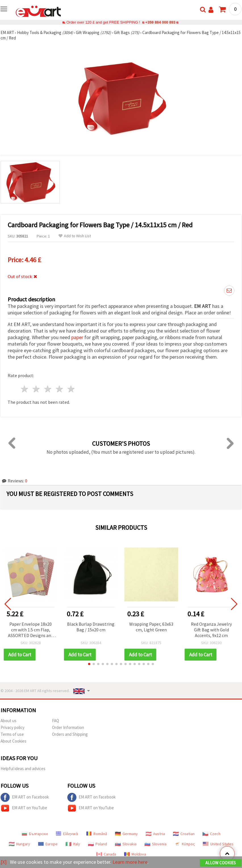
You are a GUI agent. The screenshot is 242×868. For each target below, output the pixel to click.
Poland (98, 844)
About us (9, 721)
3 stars (48, 389)
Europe (48, 844)
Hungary (19, 844)
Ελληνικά (67, 834)
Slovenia (156, 844)
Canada (106, 854)
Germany (126, 834)
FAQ (56, 721)
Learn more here (130, 862)
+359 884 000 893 (160, 22)
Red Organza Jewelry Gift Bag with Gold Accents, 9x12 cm (211, 630)
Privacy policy (12, 727)
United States (218, 844)
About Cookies (13, 741)
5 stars (71, 389)
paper (77, 337)
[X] (4, 862)
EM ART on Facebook (25, 797)
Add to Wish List (75, 236)
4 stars (60, 389)
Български (35, 834)
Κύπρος (185, 844)
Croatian (184, 834)
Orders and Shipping (70, 734)
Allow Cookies (221, 863)
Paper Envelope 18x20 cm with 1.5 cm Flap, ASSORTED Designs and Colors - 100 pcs (31, 630)
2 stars (36, 389)
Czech (211, 834)
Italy (73, 844)
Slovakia (126, 844)
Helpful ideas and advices (23, 769)
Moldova (135, 854)
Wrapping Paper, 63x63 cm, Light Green (151, 627)
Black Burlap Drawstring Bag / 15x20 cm (91, 627)
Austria (155, 834)
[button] (89, 664)
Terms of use (12, 734)
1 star (25, 389)
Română (97, 834)
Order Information (68, 727)
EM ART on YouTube (24, 808)
